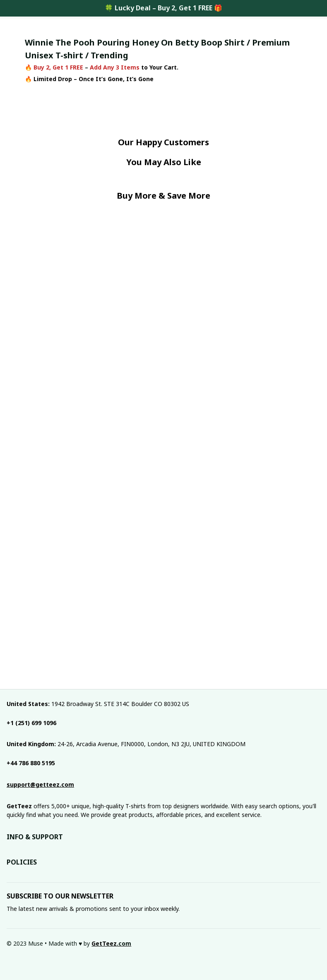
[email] (40, 785)
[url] (111, 944)
